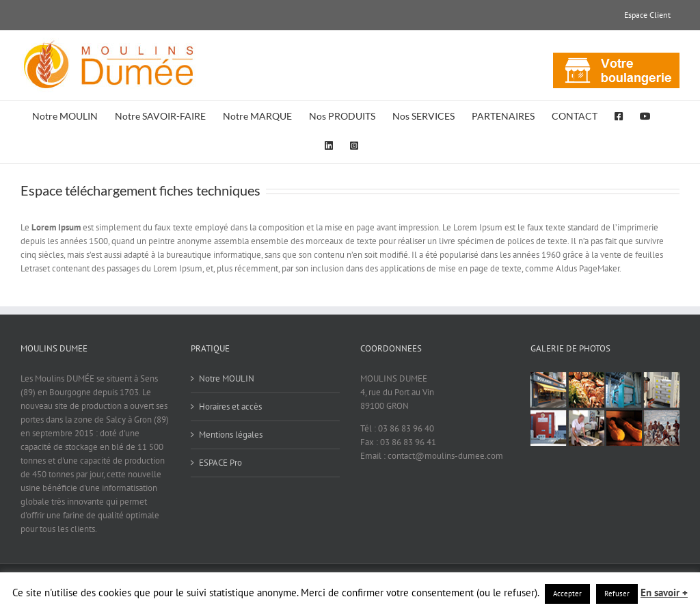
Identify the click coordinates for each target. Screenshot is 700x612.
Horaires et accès (230, 407)
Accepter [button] (567, 594)
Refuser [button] (617, 594)
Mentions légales (231, 435)
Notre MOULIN (227, 378)
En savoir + (664, 593)
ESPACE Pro (220, 463)
